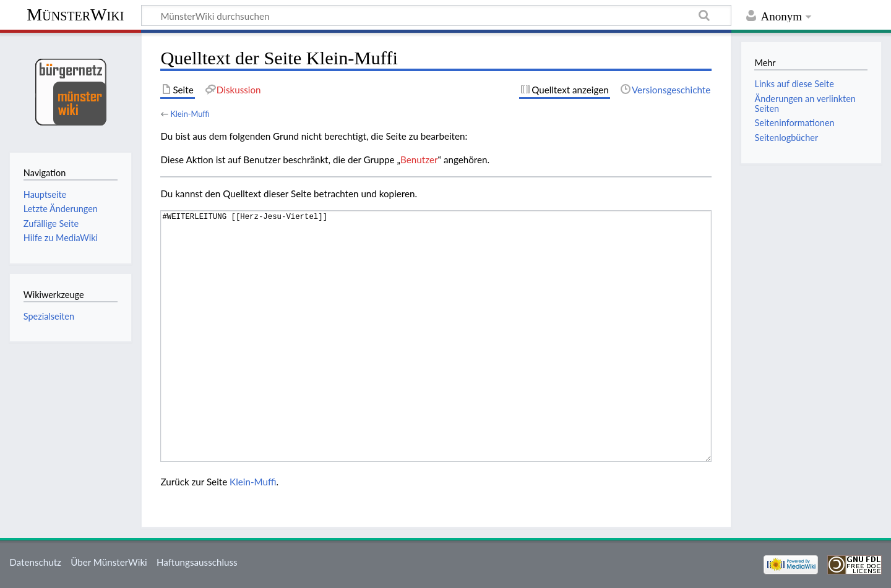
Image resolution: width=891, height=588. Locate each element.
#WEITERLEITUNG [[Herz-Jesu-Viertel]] (436, 336)
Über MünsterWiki (109, 562)
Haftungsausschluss (197, 562)
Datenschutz (35, 562)
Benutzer (419, 160)
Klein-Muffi (190, 114)
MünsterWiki (75, 15)
